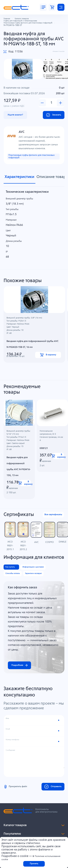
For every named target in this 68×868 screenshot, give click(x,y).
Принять (34, 863)
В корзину (48, 366)
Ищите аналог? (19, 123)
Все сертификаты (50, 540)
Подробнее (23, 718)
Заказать (51, 123)
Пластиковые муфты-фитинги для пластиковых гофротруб (30, 166)
